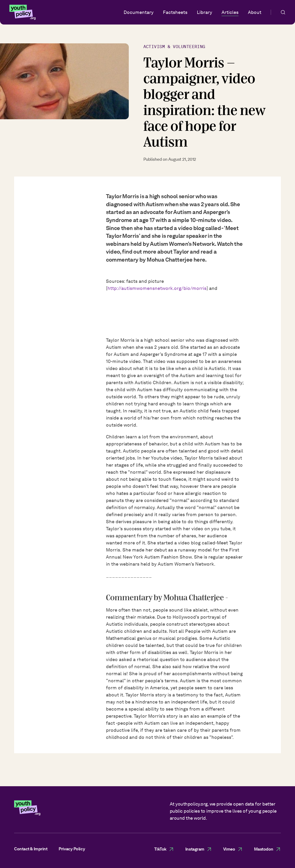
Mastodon (267, 849)
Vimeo (233, 849)
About (255, 12)
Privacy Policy (72, 849)
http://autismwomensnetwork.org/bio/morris (157, 290)
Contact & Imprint (31, 849)
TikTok (164, 849)
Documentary (139, 12)
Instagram (199, 849)
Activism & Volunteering (174, 47)
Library (204, 12)
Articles (230, 12)
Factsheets (175, 12)
